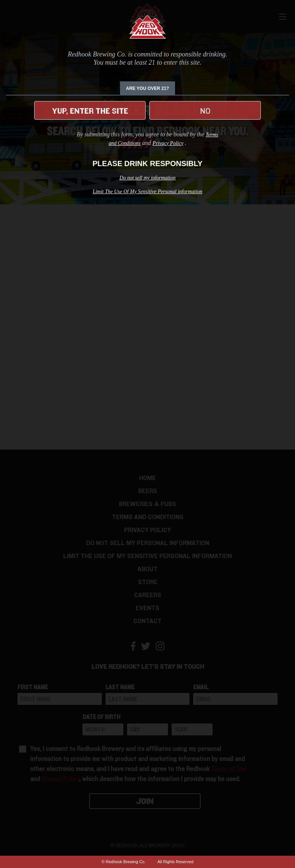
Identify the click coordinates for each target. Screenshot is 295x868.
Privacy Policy (168, 143)
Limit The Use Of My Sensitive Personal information (147, 192)
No (205, 111)
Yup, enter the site (90, 111)
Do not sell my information (148, 178)
